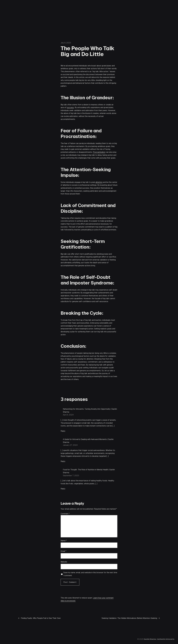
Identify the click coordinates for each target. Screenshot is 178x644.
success (70, 107)
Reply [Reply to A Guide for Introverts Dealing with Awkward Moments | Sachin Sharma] (63, 461)
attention (99, 182)
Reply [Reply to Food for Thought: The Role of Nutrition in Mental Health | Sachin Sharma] (63, 489)
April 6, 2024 (68, 415)
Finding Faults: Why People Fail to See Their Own (41, 618)
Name (64, 541)
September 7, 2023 (71, 476)
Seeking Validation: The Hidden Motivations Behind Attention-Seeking (129, 618)
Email (63, 551)
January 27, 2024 (70, 445)
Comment (65, 514)
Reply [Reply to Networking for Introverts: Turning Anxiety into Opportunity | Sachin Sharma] (63, 431)
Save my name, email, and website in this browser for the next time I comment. (90, 574)
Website (64, 562)
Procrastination (99, 152)
